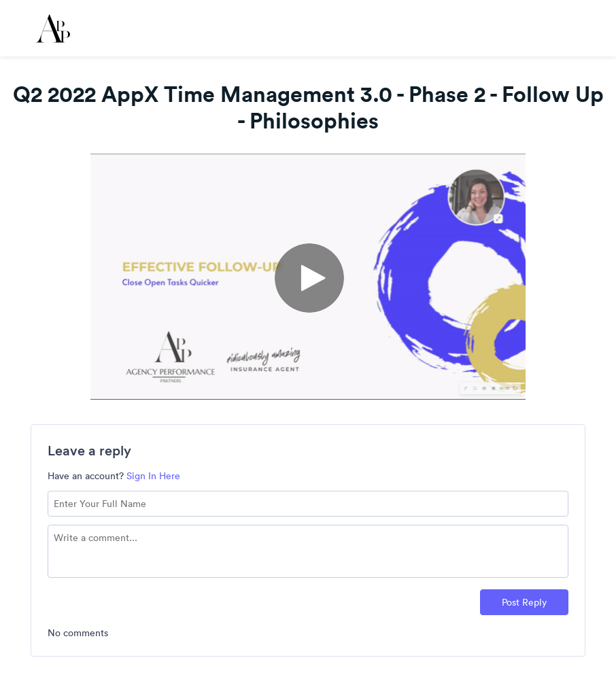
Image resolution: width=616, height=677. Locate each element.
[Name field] (308, 504)
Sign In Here (153, 476)
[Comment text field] (308, 551)
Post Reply (524, 602)
